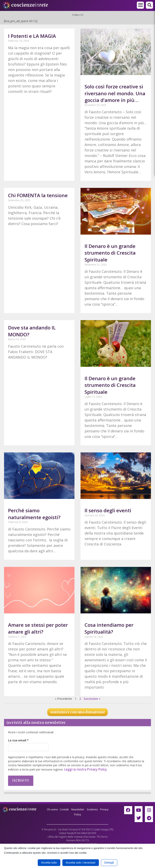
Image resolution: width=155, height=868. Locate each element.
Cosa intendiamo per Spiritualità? (109, 628)
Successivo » (92, 699)
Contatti (69, 807)
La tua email (18, 740)
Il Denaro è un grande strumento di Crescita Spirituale (110, 253)
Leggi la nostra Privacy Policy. (83, 769)
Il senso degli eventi (108, 510)
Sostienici (100, 807)
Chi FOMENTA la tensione (38, 195)
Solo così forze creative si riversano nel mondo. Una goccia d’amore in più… (115, 93)
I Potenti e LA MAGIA (32, 36)
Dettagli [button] (109, 863)
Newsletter (83, 807)
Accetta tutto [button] (49, 863)
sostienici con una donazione (78, 712)
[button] (149, 5)
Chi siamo (55, 807)
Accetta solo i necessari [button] (81, 863)
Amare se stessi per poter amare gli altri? (38, 628)
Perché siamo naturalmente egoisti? (34, 514)
